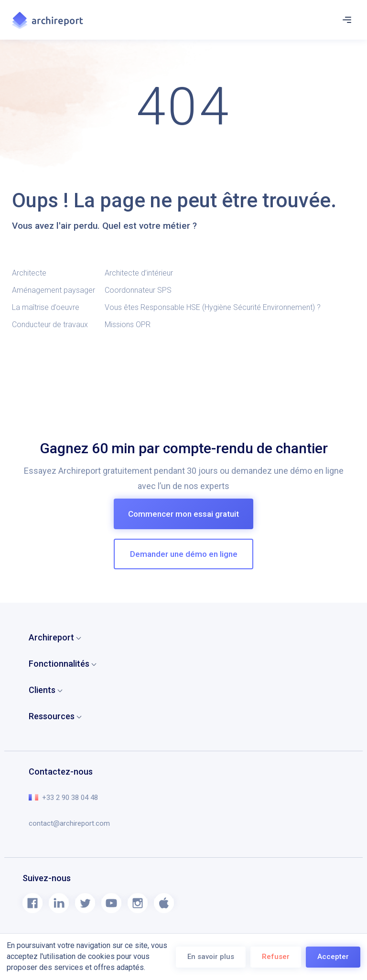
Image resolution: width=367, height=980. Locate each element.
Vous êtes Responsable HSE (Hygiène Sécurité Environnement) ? (214, 307)
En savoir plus (211, 957)
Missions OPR (128, 325)
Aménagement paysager (54, 290)
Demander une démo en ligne (184, 554)
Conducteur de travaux (50, 325)
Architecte (29, 273)
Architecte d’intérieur (139, 273)
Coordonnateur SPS (138, 290)
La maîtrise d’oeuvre (46, 307)
